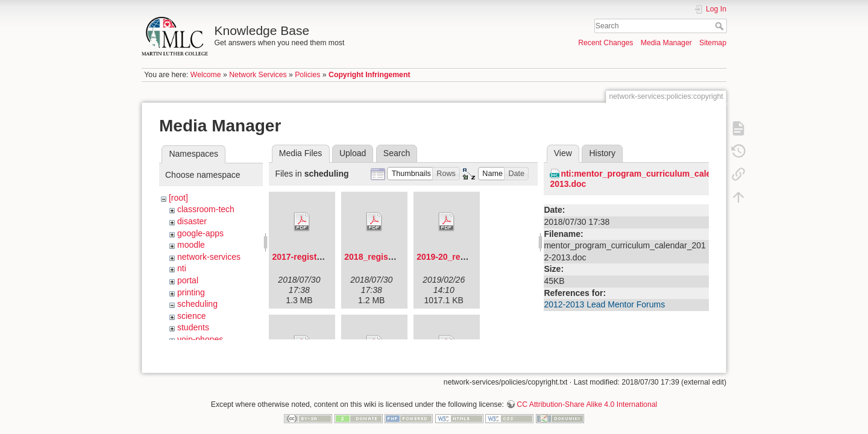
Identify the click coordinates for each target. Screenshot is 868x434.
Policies (307, 75)
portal (188, 280)
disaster (192, 221)
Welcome (206, 75)
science (191, 316)
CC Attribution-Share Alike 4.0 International (587, 394)
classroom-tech (206, 209)
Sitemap (713, 43)
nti (182, 268)
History (602, 153)
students (193, 327)
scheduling (197, 304)
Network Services (258, 75)
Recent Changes (605, 43)
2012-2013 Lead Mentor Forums (604, 304)
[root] (178, 198)
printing (191, 292)
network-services (209, 257)
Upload (353, 153)
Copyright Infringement (369, 75)
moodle (191, 245)
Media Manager (666, 43)
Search (721, 26)
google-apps (200, 233)
